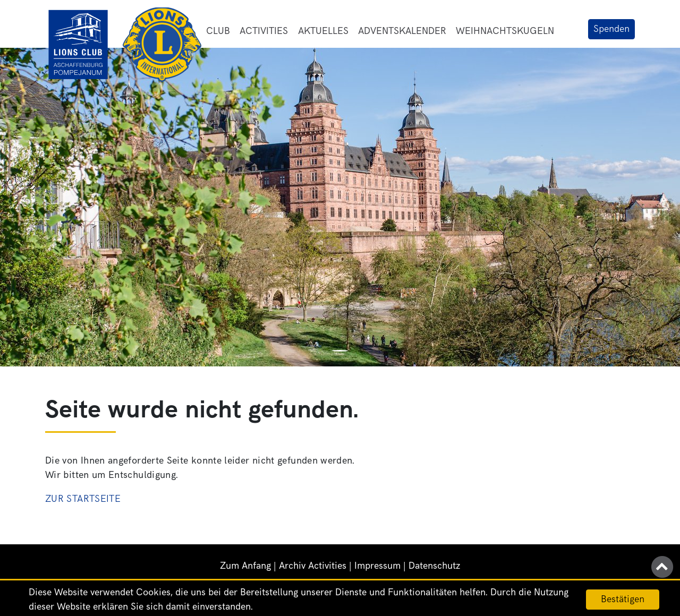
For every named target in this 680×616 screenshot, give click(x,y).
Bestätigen (623, 599)
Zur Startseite (83, 499)
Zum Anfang (245, 566)
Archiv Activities (313, 566)
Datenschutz (434, 566)
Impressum (377, 566)
